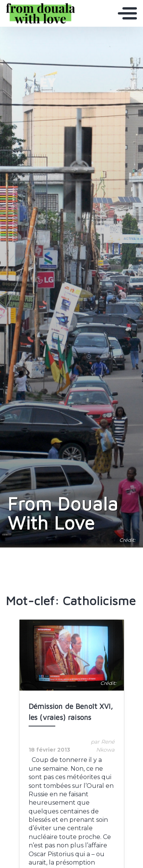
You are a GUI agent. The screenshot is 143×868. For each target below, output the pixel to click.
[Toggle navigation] (127, 13)
